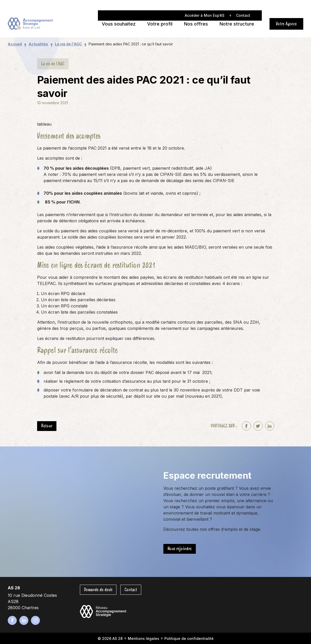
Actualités (38, 44)
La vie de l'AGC (68, 44)
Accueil (15, 44)
